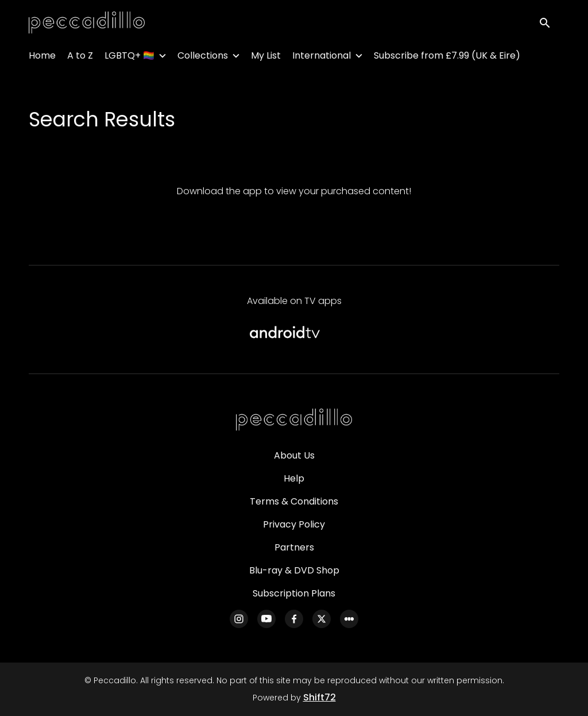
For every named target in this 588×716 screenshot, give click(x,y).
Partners (294, 547)
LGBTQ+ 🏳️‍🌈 (129, 58)
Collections (203, 58)
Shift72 (320, 697)
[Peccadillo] (294, 420)
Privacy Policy (294, 524)
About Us (294, 455)
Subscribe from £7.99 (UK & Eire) (447, 58)
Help (294, 478)
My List (266, 58)
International (322, 58)
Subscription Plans (294, 593)
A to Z (80, 58)
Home (42, 58)
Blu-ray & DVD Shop (294, 570)
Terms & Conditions (294, 501)
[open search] (549, 24)
